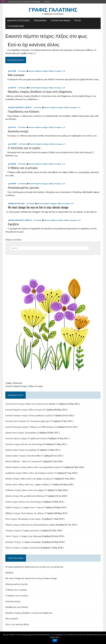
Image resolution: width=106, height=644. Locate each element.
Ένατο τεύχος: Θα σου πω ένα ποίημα (23, 502)
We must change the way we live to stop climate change (38, 207)
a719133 (13, 127)
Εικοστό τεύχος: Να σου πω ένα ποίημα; (24, 444)
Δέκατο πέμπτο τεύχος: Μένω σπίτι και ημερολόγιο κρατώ (33, 467)
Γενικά (23, 71)
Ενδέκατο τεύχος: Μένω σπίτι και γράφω (25, 490)
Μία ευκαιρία (16, 75)
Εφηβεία (13, 224)
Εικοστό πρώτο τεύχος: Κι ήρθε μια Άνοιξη (26, 438)
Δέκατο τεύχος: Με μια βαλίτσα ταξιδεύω (25, 496)
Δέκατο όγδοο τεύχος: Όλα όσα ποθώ (23, 456)
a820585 (13, 164)
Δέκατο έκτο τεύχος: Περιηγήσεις (21, 433)
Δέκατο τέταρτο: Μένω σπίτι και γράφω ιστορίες (28, 479)
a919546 (13, 71)
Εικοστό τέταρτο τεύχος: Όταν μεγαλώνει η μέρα (28, 415)
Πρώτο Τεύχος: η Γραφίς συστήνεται (23, 548)
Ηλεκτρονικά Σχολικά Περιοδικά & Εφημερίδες (24, 2)
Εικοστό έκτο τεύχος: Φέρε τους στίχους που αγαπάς (30, 404)
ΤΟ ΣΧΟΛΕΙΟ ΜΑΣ (16, 26)
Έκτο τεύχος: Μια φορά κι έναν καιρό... (23, 519)
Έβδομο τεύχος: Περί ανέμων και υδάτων (25, 513)
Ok (55, 641)
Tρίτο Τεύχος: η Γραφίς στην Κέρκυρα (23, 536)
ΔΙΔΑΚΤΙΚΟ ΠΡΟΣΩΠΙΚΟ (19, 20)
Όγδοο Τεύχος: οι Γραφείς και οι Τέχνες (24, 507)
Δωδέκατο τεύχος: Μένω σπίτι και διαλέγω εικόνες (29, 473)
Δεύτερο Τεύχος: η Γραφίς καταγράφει (23, 542)
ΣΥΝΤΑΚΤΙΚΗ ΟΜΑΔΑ (60, 20)
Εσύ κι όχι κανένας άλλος (34, 44)
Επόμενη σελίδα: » (14, 240)
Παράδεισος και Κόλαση (24, 111)
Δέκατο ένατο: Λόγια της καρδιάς (21, 450)
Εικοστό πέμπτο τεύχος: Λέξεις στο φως (46, 36)
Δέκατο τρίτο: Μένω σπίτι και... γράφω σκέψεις (27, 484)
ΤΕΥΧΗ (78, 20)
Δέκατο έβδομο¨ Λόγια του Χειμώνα (22, 461)
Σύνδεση (47, 2)
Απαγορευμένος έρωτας (24, 187)
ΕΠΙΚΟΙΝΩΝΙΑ (40, 20)
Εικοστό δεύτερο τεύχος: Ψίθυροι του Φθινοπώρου (30, 427)
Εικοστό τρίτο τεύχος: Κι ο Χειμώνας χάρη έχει (28, 421)
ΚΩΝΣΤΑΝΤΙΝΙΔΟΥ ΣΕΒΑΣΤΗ (21, 107)
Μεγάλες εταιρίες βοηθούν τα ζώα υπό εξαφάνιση (40, 91)
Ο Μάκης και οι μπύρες (23, 168)
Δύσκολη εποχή (18, 131)
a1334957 (13, 144)
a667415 (13, 88)
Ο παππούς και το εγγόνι (24, 148)
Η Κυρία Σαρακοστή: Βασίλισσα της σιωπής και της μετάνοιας (34, 567)
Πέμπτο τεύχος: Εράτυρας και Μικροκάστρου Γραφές (30, 525)
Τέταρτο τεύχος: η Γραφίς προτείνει (22, 531)
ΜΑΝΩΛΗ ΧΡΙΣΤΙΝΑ (17, 204)
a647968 (13, 184)
